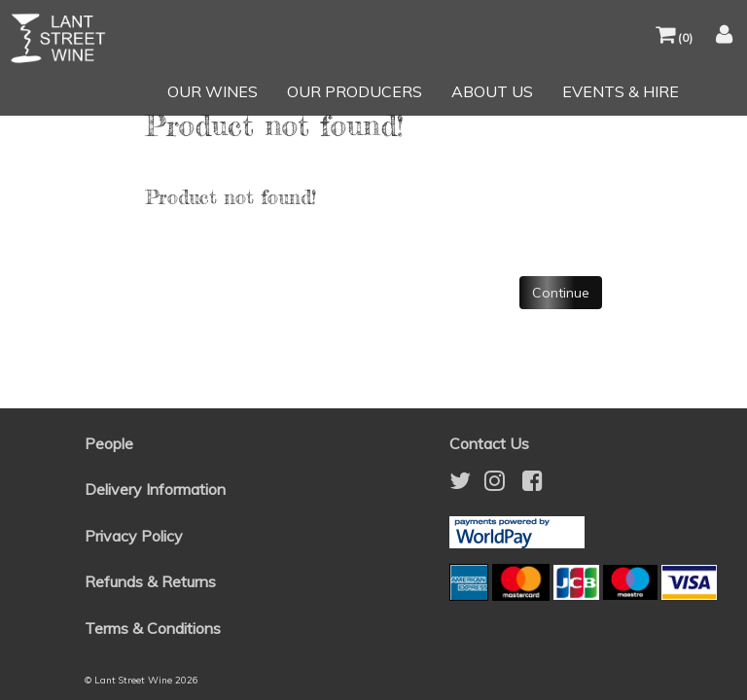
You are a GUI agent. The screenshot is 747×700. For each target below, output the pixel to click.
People (109, 443)
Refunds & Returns (150, 581)
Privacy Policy (134, 536)
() (674, 37)
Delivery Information (155, 489)
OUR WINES (213, 91)
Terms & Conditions (153, 628)
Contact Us (489, 443)
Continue (561, 293)
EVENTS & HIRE (621, 91)
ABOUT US (492, 91)
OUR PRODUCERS (355, 91)
